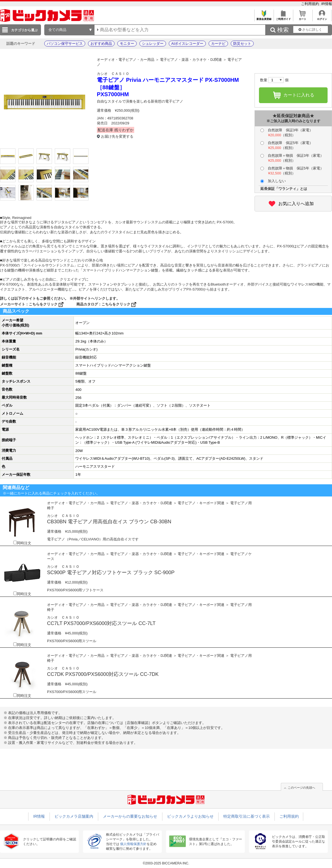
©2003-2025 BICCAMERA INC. (166, 863)
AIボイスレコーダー (187, 44)
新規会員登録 (264, 18)
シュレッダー (153, 44)
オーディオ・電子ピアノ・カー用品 (126, 60)
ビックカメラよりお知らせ (190, 816)
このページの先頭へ (301, 788)
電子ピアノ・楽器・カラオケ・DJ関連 (191, 60)
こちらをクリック (47, 304)
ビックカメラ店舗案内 (74, 816)
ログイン (322, 18)
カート (303, 18)
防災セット (242, 44)
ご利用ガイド (283, 18)
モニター (127, 44)
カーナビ (218, 44)
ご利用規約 (311, 4)
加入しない (273, 181)
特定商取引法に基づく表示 (247, 816)
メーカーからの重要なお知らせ (130, 816)
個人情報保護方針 (133, 844)
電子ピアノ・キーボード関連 (201, 503)
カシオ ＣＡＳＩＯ (113, 74)
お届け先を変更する (117, 136)
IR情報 (327, 4)
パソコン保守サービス (65, 44)
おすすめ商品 (101, 44)
